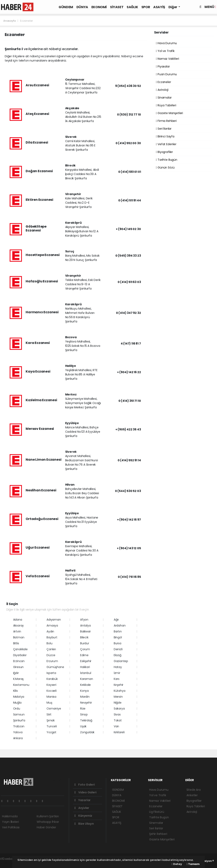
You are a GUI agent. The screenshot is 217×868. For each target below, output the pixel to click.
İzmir (117, 673)
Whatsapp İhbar (48, 822)
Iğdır (16, 673)
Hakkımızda (10, 816)
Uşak (83, 726)
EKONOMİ (99, 7)
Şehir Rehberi (158, 834)
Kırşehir (119, 685)
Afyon (84, 620)
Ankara (18, 738)
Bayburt (52, 637)
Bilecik (84, 637)
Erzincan (19, 661)
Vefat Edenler (166, 144)
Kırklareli (119, 732)
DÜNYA (82, 7)
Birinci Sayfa (165, 136)
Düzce (51, 655)
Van (116, 726)
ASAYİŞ (159, 7)
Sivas (117, 714)
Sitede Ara (194, 790)
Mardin (85, 697)
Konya (84, 691)
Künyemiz (83, 816)
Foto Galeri (85, 785)
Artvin (17, 631)
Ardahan (120, 625)
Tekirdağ (86, 720)
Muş (49, 703)
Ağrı (116, 620)
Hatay (118, 667)
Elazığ (118, 655)
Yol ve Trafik (165, 51)
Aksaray (19, 625)
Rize (83, 709)
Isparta (51, 673)
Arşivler (82, 808)
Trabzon (19, 726)
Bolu (49, 643)
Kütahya (120, 691)
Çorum (85, 649)
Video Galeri (85, 792)
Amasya (52, 625)
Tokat (118, 720)
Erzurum (52, 661)
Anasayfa (10, 21)
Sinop (84, 714)
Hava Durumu (166, 43)
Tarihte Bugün (167, 160)
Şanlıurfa (19, 720)
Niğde (118, 703)
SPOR (146, 7)
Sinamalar (164, 98)
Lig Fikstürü (157, 812)
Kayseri (51, 685)
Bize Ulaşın (84, 824)
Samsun (19, 714)
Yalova (18, 732)
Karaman (87, 679)
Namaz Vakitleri (168, 59)
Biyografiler (164, 152)
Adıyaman (54, 620)
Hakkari (85, 667)
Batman (19, 637)
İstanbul (86, 673)
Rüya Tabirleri (166, 105)
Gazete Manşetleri (169, 113)
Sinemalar (156, 823)
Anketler (192, 795)
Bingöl (118, 637)
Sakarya (119, 709)
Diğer (173, 7)
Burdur (85, 643)
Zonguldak (87, 732)
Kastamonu (21, 685)
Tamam (193, 864)
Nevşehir (86, 703)
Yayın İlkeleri (10, 822)
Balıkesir (85, 631)
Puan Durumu (166, 74)
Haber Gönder (46, 827)
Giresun (18, 667)
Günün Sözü (165, 167)
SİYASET (117, 7)
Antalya (85, 625)
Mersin (118, 697)
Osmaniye (54, 709)
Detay (177, 864)
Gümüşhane (55, 667)
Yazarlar (83, 800)
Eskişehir (86, 661)
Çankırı (51, 649)
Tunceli (52, 726)
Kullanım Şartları (48, 816)
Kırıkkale (85, 685)
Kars (117, 679)
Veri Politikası (11, 827)
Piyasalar (163, 66)
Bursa (118, 643)
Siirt (49, 714)
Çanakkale (20, 649)
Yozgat (51, 732)
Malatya (19, 697)
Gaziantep (121, 661)
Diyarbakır (20, 655)
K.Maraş (18, 679)
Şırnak (51, 720)
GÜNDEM (66, 7)
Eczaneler (27, 21)
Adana (18, 620)
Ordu (17, 709)
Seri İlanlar (164, 129)
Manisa (51, 697)
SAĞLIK (132, 7)
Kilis (15, 691)
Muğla (17, 703)
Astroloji (162, 90)
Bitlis (16, 643)
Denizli (118, 649)
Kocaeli (52, 691)
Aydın (50, 631)
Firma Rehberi (166, 121)
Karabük (52, 679)
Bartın (118, 631)
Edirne (84, 655)
